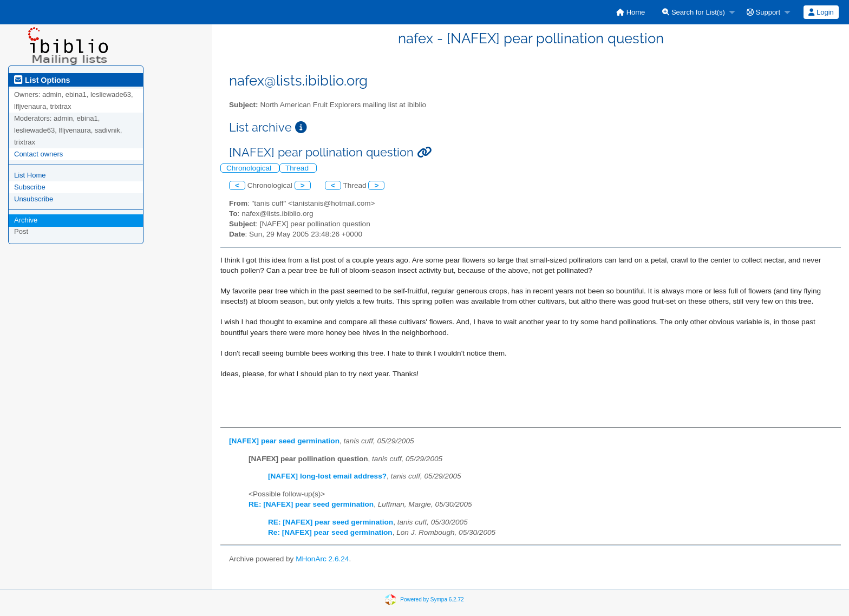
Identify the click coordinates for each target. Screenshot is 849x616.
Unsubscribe (34, 199)
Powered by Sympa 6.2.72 (432, 599)
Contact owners (38, 154)
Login (821, 12)
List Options (42, 80)
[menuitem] (631, 12)
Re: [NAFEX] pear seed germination (330, 532)
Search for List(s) (694, 12)
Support (763, 12)
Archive (26, 220)
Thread (298, 168)
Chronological (250, 168)
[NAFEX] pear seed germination (284, 441)
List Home (30, 175)
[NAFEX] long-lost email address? (327, 476)
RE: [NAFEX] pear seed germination (311, 504)
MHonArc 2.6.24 (322, 559)
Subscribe (30, 187)
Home (631, 12)
